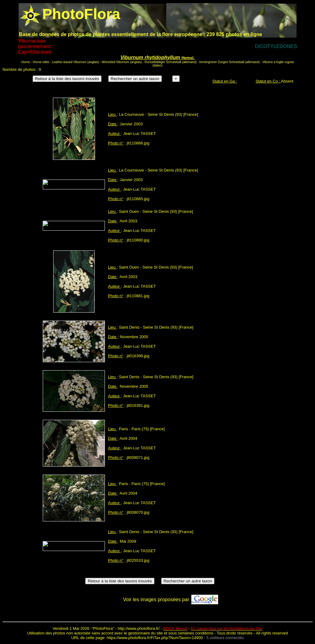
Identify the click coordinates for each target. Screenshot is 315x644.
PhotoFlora (103, 628)
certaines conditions (195, 633)
